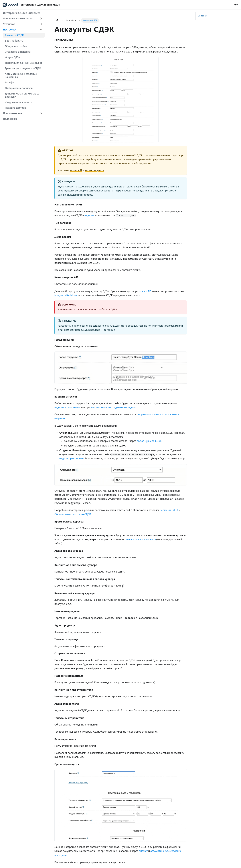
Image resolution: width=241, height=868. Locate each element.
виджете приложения (67, 407)
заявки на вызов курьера (141, 539)
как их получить (94, 170)
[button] (23, 18)
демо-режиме (141, 159)
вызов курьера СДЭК (149, 441)
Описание (203, 16)
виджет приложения (71, 458)
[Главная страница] (57, 20)
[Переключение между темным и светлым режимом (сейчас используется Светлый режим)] (236, 5)
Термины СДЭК (169, 510)
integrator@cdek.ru (66, 295)
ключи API (76, 170)
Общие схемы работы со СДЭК (73, 514)
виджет (143, 851)
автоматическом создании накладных (114, 407)
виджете (89, 215)
